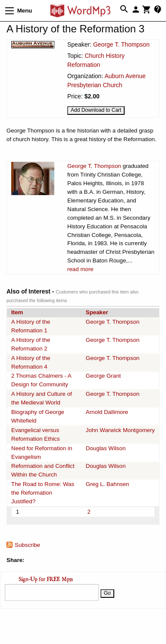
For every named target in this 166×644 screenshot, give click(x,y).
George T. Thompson (121, 44)
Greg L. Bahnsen (108, 484)
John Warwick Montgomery (120, 430)
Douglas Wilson (106, 448)
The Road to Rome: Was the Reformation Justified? (43, 493)
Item (17, 312)
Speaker (97, 312)
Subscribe (27, 545)
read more (80, 269)
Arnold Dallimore (107, 412)
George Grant (103, 376)
